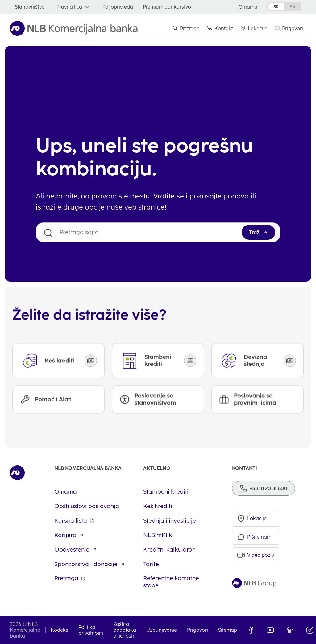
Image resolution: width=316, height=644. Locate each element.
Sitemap (228, 630)
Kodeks (59, 630)
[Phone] (264, 488)
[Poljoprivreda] (118, 7)
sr (276, 7)
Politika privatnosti (91, 630)
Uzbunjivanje (162, 630)
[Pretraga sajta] (158, 232)
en (292, 7)
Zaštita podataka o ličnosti (125, 630)
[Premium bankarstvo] (167, 7)
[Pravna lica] (74, 7)
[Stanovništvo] (30, 7)
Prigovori (197, 630)
